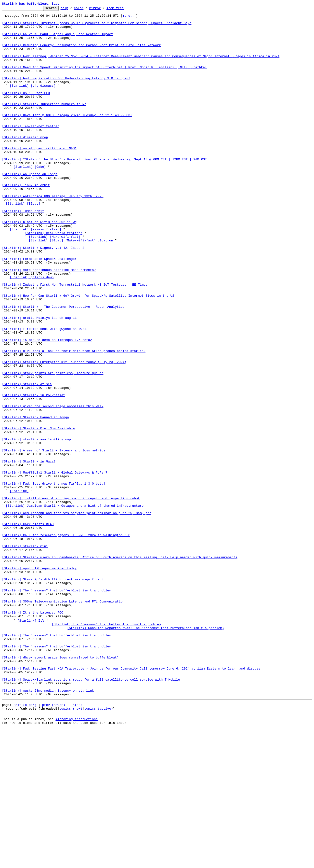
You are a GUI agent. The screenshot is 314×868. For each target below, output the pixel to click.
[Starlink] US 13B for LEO (26, 111)
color (86, 9)
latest (77, 842)
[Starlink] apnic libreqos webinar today (39, 681)
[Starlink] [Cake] (30, 199)
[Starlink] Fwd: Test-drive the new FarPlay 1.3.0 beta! (54, 579)
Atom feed (123, 9)
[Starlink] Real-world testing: (54, 279)
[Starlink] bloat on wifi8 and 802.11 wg (39, 265)
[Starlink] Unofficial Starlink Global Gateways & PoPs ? (55, 566)
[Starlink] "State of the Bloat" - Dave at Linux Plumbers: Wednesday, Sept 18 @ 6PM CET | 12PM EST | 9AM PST (104, 190)
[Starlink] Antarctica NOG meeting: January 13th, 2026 (53, 234)
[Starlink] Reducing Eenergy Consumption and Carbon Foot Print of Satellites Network (81, 53)
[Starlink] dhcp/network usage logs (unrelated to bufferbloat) (60, 787)
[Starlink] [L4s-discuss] (33, 102)
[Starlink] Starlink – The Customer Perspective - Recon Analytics (63, 367)
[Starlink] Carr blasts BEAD (28, 628)
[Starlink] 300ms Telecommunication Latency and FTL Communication (63, 721)
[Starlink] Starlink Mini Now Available (38, 513)
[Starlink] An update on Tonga (30, 208)
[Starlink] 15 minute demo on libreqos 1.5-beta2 (47, 407)
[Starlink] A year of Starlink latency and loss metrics (54, 539)
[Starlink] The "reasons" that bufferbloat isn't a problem (57, 707)
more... (129, 18)
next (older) (25, 842)
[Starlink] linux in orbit (26, 221)
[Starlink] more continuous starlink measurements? (49, 323)
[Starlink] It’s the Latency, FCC (33, 734)
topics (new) (71, 847)
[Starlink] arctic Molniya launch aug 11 (39, 380)
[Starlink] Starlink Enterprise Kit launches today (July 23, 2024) (64, 433)
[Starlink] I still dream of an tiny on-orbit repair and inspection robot (71, 597)
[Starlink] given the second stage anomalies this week (53, 486)
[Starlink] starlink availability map (36, 526)
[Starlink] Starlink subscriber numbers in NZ (44, 124)
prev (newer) (54, 842)
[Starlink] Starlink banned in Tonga (35, 500)
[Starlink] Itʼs (32, 743)
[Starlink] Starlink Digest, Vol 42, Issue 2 (43, 296)
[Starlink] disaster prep (25, 164)
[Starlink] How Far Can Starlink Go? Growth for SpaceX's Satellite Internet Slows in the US (88, 354)
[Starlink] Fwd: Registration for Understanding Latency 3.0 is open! (66, 93)
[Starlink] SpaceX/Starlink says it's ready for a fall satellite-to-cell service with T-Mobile (91, 813)
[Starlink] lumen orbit (23, 252)
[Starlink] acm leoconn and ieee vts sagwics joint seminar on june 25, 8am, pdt (77, 615)
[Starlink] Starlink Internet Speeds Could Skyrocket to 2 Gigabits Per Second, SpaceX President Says (97, 27)
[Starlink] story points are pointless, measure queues (53, 447)
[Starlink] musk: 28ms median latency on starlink (48, 827)
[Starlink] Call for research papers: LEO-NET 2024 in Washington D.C (66, 641)
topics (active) (98, 847)
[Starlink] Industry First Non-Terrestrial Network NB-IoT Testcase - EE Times (75, 340)
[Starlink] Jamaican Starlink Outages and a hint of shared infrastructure (75, 606)
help (72, 9)
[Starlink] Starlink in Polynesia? (33, 473)
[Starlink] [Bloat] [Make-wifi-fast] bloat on (71, 287)
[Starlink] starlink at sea (27, 460)
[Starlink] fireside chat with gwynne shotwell (45, 393)
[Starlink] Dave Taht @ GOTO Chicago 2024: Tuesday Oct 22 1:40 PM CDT (67, 137)
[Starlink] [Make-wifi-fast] (35, 274)
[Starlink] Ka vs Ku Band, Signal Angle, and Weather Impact (57, 40)
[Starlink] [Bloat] (23, 243)
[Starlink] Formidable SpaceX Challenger (39, 309)
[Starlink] (19, 588)
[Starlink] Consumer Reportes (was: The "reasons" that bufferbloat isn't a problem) (145, 752)
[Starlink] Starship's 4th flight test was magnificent (53, 694)
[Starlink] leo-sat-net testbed (31, 150)
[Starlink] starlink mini (25, 654)
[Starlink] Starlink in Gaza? (29, 553)
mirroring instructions (77, 858)
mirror (103, 9)
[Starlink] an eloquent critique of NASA (39, 177)
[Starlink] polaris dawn (32, 332)
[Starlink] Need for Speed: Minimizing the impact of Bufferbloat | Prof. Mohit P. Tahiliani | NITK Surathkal (104, 80)
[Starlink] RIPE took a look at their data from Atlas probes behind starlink (74, 420)
